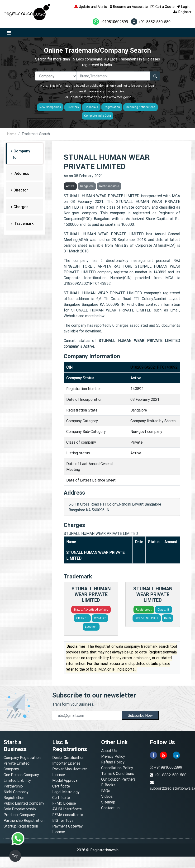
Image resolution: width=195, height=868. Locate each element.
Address (21, 173)
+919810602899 (110, 22)
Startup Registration (21, 826)
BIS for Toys (63, 820)
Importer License (66, 763)
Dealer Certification (68, 758)
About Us (109, 751)
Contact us (110, 808)
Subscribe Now (140, 715)
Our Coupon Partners (118, 779)
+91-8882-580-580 (151, 22)
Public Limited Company (24, 803)
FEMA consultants (68, 815)
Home (12, 134)
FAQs (106, 791)
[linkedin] (176, 755)
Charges (21, 207)
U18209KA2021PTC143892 (154, 367)
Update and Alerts (90, 7)
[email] (87, 715)
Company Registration (22, 758)
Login (183, 7)
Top (15, 856)
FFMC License (64, 803)
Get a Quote (163, 7)
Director (21, 190)
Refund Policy (113, 762)
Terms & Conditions (118, 773)
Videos (107, 796)
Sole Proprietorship (20, 809)
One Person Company (21, 775)
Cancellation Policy (117, 768)
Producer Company (19, 815)
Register (182, 12)
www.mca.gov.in (120, 97)
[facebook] (153, 755)
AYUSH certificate (67, 809)
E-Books (108, 785)
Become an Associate (129, 7)
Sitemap (108, 802)
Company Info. (20, 154)
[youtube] (163, 755)
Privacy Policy (113, 756)
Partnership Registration (24, 820)
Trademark (24, 223)
